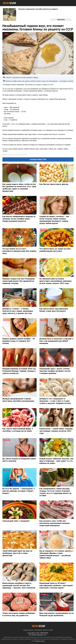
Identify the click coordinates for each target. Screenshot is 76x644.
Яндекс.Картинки (23, 155)
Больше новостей (38, 159)
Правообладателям (40, 641)
